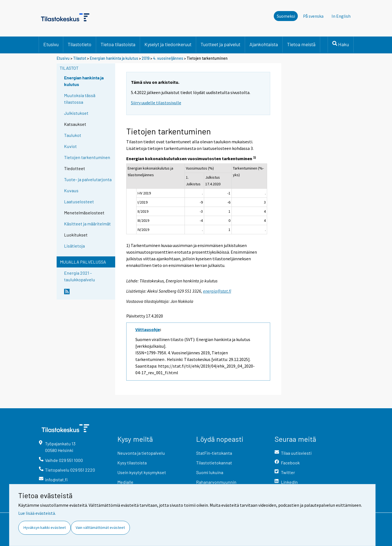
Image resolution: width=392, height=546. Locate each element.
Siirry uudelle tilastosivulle (156, 103)
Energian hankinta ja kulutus (114, 58)
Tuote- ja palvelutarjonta (88, 179)
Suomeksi (286, 16)
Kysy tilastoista (132, 463)
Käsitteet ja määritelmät (87, 224)
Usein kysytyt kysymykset (142, 472)
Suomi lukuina (210, 472)
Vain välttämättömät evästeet (100, 527)
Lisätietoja (74, 246)
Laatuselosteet (79, 201)
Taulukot (73, 135)
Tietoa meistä (301, 44)
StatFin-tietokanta (214, 453)
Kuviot (70, 146)
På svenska (313, 16)
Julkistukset (76, 113)
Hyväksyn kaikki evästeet (45, 527)
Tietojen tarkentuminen (87, 157)
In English (341, 16)
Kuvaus (71, 190)
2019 (146, 58)
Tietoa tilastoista (118, 44)
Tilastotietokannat (214, 463)
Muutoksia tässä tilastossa (80, 99)
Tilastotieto (80, 44)
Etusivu (51, 44)
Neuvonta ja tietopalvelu (141, 453)
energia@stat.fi (217, 291)
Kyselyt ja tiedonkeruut (168, 44)
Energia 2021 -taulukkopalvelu (80, 276)
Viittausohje (148, 329)
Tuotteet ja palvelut (220, 44)
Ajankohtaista (264, 44)
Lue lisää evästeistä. (37, 513)
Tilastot (80, 58)
